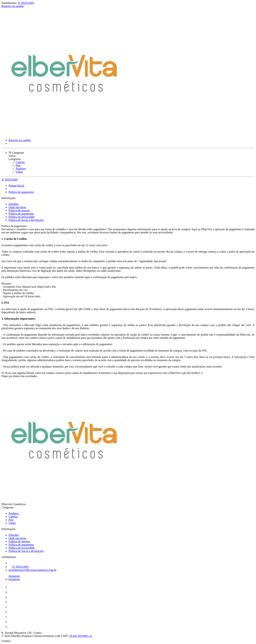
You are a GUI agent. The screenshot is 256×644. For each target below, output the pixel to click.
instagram (14, 576)
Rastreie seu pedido (13, 6)
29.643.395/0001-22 (81, 636)
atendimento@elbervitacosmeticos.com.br (33, 570)
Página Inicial (16, 186)
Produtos (21, 169)
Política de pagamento (21, 192)
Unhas (19, 172)
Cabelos (20, 162)
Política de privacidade (22, 217)
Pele (18, 165)
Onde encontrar (17, 207)
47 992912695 (26, 3)
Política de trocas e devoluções (26, 220)
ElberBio (14, 204)
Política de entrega (19, 210)
